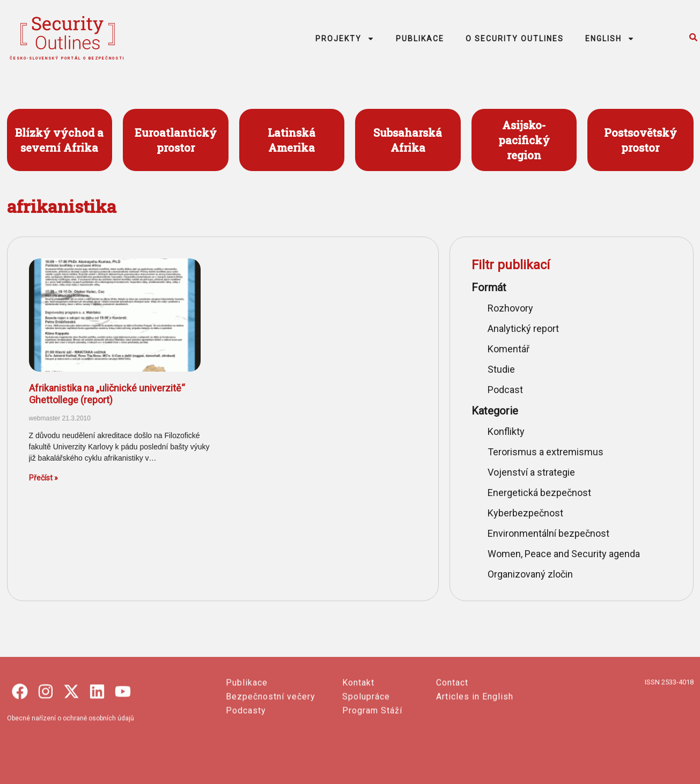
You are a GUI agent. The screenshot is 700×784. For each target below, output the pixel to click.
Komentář (509, 349)
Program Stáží (372, 759)
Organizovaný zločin (530, 574)
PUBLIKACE (420, 39)
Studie (501, 369)
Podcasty (246, 759)
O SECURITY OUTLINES (515, 39)
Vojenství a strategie (531, 472)
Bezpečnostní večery (271, 745)
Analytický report (523, 328)
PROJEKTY (345, 39)
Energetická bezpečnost (539, 493)
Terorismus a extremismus (546, 452)
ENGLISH (610, 39)
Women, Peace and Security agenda (564, 554)
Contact (452, 731)
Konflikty (506, 431)
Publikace (247, 731)
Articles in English (475, 745)
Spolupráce (366, 745)
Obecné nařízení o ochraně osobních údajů (71, 767)
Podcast (505, 390)
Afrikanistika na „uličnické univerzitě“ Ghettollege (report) (107, 394)
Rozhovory (510, 308)
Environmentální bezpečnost (548, 533)
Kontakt (358, 731)
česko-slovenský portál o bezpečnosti (67, 58)
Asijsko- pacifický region (524, 140)
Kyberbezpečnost (525, 513)
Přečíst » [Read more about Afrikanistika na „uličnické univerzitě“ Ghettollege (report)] (43, 478)
